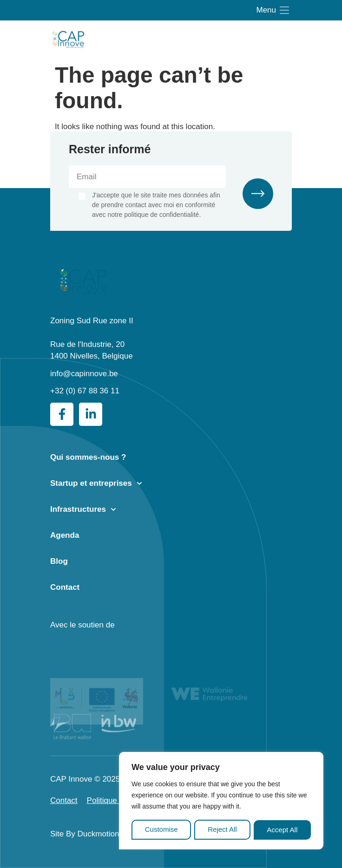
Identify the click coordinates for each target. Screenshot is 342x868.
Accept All (283, 830)
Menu (266, 10)
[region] (221, 801)
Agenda (65, 535)
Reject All (222, 830)
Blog (59, 561)
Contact (65, 587)
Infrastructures (83, 509)
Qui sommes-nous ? (88, 457)
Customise (161, 830)
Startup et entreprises (96, 483)
